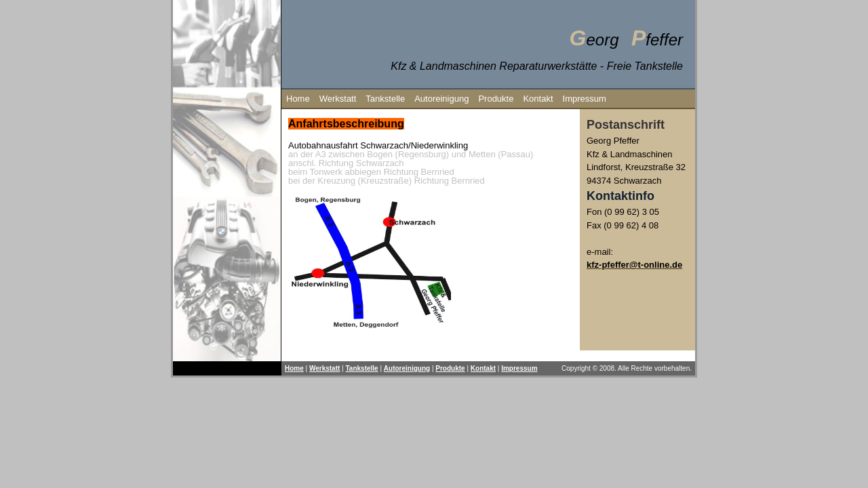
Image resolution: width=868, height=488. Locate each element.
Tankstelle (385, 99)
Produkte (496, 99)
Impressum (585, 99)
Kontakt (538, 99)
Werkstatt (338, 99)
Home (298, 99)
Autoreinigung (441, 99)
